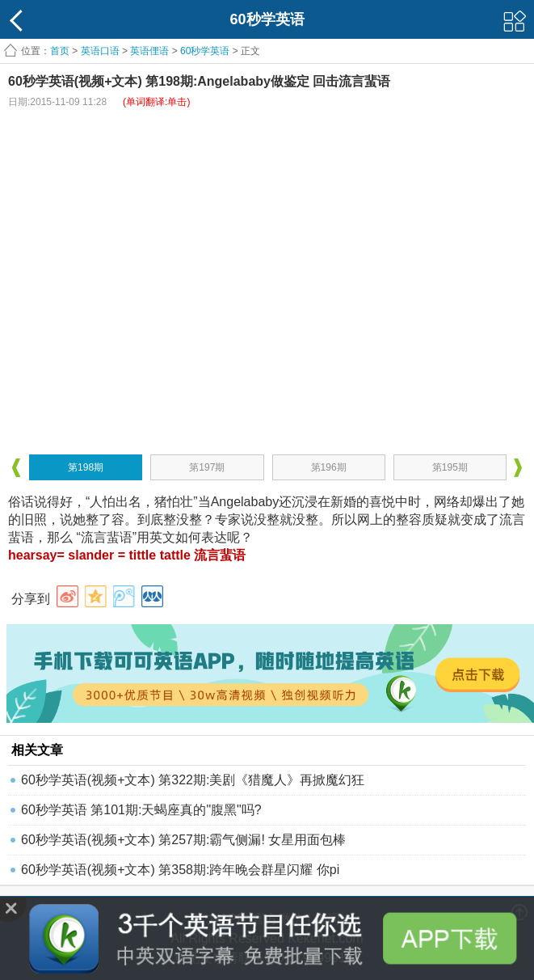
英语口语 (100, 51)
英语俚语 (149, 51)
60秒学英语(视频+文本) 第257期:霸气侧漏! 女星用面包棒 (183, 840)
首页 (60, 51)
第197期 (207, 467)
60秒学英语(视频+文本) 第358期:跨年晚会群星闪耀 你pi (180, 870)
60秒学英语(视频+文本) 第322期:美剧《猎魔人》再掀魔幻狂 (193, 780)
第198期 (86, 467)
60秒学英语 (205, 51)
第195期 (450, 467)
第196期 (329, 467)
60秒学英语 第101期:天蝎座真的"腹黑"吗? (141, 810)
